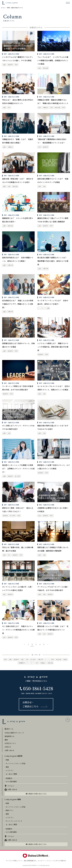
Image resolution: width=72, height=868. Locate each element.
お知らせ (8, 747)
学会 (37, 663)
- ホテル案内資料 (11, 782)
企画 (10, 659)
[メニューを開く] (68, 3)
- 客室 (7, 767)
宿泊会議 (59, 659)
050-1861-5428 (38, 688)
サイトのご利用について (14, 861)
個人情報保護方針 (30, 861)
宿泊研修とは (9, 736)
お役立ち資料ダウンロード (14, 733)
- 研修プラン (9, 810)
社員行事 (40, 659)
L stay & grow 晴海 (13, 799)
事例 (6, 740)
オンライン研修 (49, 659)
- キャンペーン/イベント (13, 821)
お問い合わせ (9, 750)
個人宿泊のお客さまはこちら (36, 794)
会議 (22, 659)
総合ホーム (9, 729)
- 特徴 (7, 760)
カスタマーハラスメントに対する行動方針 (52, 861)
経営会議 (50, 663)
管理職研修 (22, 663)
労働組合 (43, 663)
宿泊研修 (16, 659)
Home (3, 8)
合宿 (27, 659)
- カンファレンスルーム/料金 (15, 763)
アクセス (11, 786)
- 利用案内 (8, 778)
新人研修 (33, 659)
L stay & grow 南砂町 (14, 756)
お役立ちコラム (10, 743)
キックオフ (30, 663)
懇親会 (65, 659)
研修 (5, 659)
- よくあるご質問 (11, 774)
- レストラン (9, 770)
